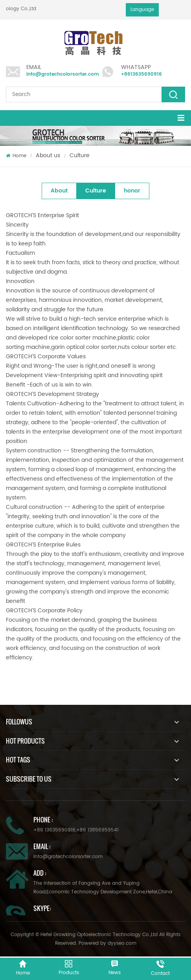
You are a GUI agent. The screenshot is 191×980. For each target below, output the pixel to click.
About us (48, 155)
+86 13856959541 (97, 830)
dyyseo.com (122, 943)
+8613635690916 (141, 74)
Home (16, 156)
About (59, 191)
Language (142, 10)
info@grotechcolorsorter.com (63, 74)
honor (132, 191)
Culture (80, 155)
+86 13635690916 (54, 830)
